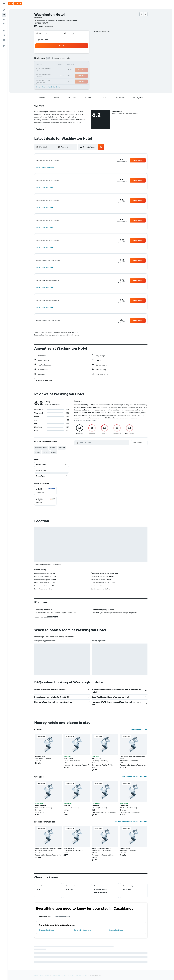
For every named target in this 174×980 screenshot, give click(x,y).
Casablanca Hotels (82, 975)
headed (38, 452)
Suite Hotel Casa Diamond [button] (101, 848)
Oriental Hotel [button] (40, 756)
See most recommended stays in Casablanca (131, 822)
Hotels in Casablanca (116, 930)
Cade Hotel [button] (124, 806)
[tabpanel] (91, 928)
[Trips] (4, 46)
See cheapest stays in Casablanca (135, 777)
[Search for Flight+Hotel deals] (4, 24)
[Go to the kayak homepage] (15, 3)
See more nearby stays (139, 729)
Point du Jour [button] (97, 758)
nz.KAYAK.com (39, 975)
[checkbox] (45, 491)
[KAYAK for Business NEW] (4, 40)
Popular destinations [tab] (63, 917)
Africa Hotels (56, 975)
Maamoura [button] (96, 806)
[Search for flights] (4, 10)
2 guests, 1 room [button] (42, 40)
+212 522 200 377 (41, 23)
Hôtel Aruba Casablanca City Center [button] (48, 848)
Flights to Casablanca (46, 930)
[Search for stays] (4, 15)
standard (62, 448)
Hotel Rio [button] (67, 806)
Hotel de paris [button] (69, 848)
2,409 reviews (49, 26)
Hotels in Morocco (68, 975)
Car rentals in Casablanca (82, 930)
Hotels (47, 975)
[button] (4, 3)
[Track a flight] (4, 35)
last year (46, 452)
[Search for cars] (4, 19)
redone (54, 452)
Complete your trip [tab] (45, 917)
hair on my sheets (41, 448)
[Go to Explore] (4, 30)
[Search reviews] (103, 443)
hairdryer (53, 448)
